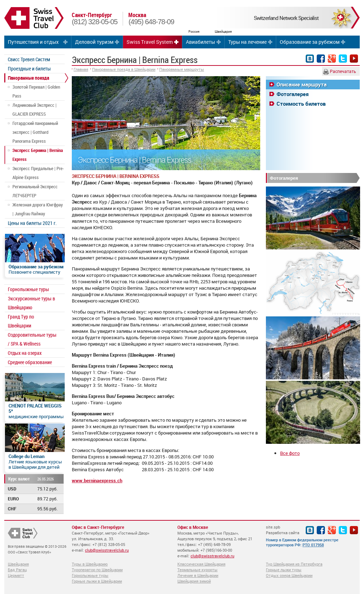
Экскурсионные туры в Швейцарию (31, 303)
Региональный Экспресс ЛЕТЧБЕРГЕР (35, 191)
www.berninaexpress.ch (97, 480)
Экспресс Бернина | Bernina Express (38, 155)
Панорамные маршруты (182, 69)
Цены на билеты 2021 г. (32, 223)
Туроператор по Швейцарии (97, 570)
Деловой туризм (94, 42)
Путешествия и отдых (33, 42)
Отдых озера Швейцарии (289, 575)
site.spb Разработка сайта (283, 530)
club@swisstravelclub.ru (107, 550)
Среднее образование (30, 362)
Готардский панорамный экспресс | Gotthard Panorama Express (35, 132)
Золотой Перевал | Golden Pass (36, 91)
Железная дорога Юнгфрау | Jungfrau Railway (38, 209)
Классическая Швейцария (201, 564)
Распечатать (340, 72)
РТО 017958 (313, 545)
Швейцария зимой (194, 581)
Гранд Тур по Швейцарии (21, 321)
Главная (81, 69)
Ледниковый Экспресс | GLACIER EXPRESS (34, 109)
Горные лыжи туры (284, 570)
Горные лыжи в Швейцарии (97, 581)
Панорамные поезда (28, 78)
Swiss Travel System (150, 42)
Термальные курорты (197, 570)
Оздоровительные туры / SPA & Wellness (32, 339)
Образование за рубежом (310, 42)
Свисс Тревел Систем (29, 59)
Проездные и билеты (29, 69)
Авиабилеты (200, 42)
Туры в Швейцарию (90, 564)
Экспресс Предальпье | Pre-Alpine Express (38, 173)
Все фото (290, 453)
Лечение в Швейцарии (198, 575)
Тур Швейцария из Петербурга (294, 564)
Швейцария (18, 564)
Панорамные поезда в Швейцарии (124, 69)
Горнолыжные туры (28, 289)
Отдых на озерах (25, 353)
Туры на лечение (247, 42)
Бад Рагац (17, 570)
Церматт (16, 575)
